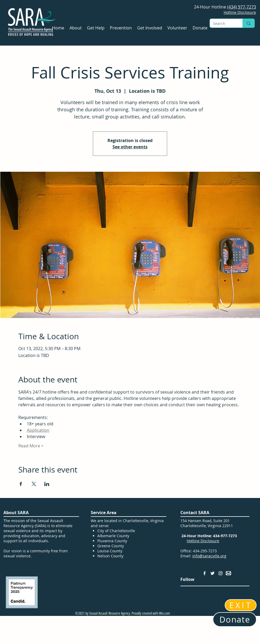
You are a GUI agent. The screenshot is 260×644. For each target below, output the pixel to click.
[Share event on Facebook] (21, 484)
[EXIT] (241, 605)
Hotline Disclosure (203, 541)
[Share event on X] (34, 484)
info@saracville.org (209, 556)
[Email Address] (228, 573)
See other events (130, 147)
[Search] (222, 24)
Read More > (31, 446)
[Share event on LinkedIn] (47, 484)
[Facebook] (205, 573)
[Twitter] (213, 573)
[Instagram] (220, 573)
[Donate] (235, 619)
